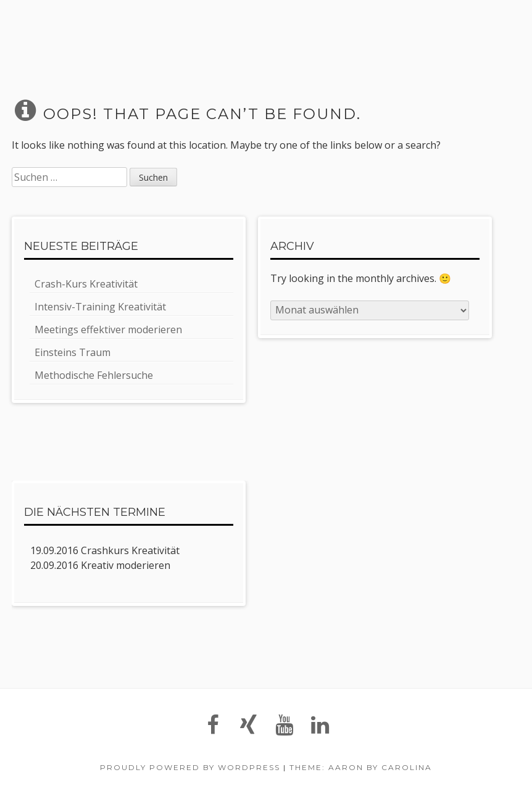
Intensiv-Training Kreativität (100, 307)
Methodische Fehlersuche (94, 375)
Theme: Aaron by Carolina (361, 767)
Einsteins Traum (73, 352)
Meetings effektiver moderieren (108, 330)
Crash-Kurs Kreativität (86, 284)
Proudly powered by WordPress (190, 767)
